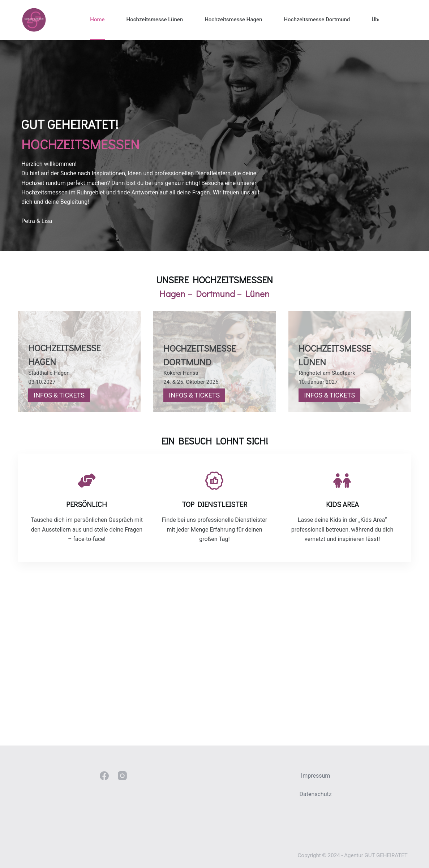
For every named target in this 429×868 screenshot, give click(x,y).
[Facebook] (104, 776)
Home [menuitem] (97, 20)
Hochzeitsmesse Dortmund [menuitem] (317, 20)
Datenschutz (315, 794)
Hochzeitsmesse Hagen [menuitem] (233, 20)
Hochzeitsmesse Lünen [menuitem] (155, 20)
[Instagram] (122, 776)
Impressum (316, 776)
